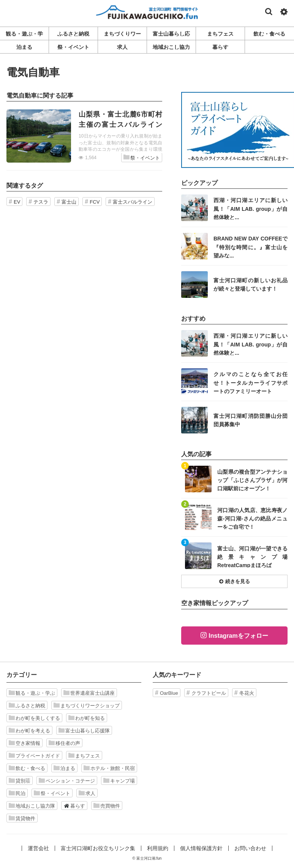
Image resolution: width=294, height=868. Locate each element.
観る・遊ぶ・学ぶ (32, 693)
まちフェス (84, 756)
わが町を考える (29, 730)
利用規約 (158, 848)
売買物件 (107, 806)
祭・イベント (142, 157)
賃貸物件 (22, 818)
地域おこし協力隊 (32, 806)
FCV (95, 202)
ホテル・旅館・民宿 (109, 768)
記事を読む (84, 136)
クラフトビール (209, 693)
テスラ (41, 202)
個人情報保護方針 (201, 848)
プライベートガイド (34, 756)
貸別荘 (20, 781)
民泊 (17, 793)
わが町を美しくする (34, 718)
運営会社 (38, 848)
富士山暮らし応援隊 (84, 730)
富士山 (69, 202)
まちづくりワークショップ (87, 705)
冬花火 (247, 693)
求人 (87, 793)
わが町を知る (87, 718)
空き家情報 (24, 743)
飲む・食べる (27, 768)
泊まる (64, 768)
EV (17, 202)
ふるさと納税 (27, 705)
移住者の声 (64, 743)
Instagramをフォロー (238, 636)
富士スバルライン (133, 202)
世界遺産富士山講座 (89, 693)
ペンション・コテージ (67, 781)
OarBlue (169, 693)
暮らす (74, 806)
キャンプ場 (119, 781)
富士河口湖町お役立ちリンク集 (98, 848)
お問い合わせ (250, 848)
